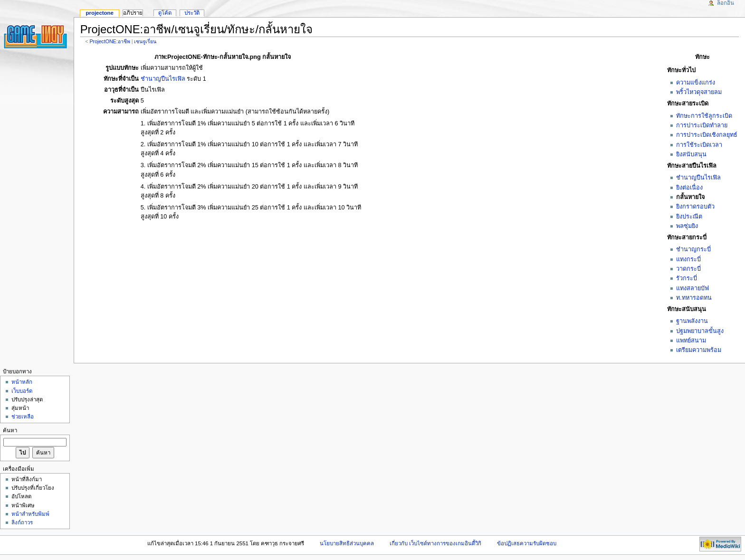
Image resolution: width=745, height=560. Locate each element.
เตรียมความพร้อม (699, 350)
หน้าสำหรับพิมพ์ (30, 514)
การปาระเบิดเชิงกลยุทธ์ (707, 135)
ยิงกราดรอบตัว (695, 207)
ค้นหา (10, 430)
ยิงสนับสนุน (691, 154)
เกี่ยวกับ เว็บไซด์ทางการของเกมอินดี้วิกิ (435, 543)
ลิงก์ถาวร (22, 522)
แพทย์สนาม (691, 341)
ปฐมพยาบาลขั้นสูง (700, 331)
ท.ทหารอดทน (694, 298)
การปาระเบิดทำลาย (702, 125)
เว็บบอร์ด (22, 391)
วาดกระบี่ (688, 269)
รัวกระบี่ (687, 278)
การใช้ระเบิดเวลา (699, 145)
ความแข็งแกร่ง (696, 83)
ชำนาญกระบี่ (693, 249)
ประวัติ (192, 13)
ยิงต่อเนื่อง (689, 188)
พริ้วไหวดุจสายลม (699, 92)
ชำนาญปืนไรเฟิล (698, 178)
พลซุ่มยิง (687, 226)
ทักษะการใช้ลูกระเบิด (704, 116)
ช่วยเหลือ (23, 417)
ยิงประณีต (689, 217)
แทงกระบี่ (688, 259)
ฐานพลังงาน (692, 321)
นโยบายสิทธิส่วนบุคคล (347, 543)
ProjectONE (100, 13)
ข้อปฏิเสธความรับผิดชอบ (527, 543)
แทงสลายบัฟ (692, 288)
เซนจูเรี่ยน (145, 41)
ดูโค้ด (165, 13)
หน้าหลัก (22, 382)
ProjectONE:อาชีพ (110, 41)
